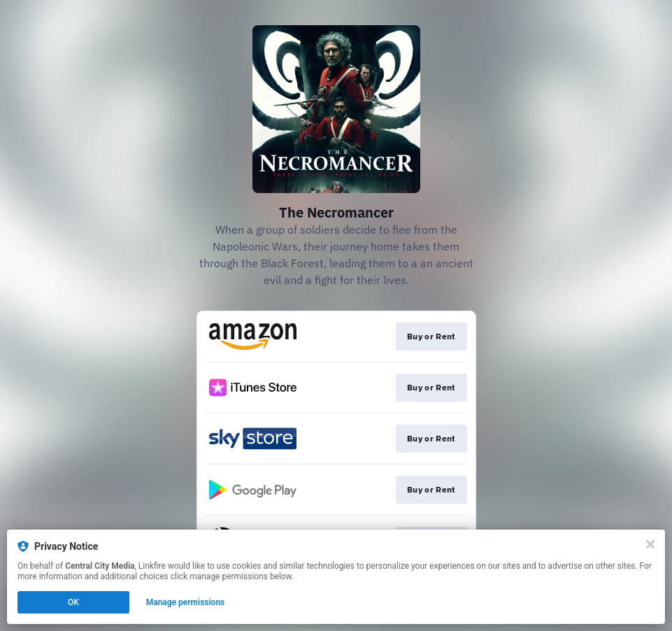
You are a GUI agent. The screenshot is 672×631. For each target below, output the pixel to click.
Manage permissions (186, 602)
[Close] (650, 544)
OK (73, 602)
